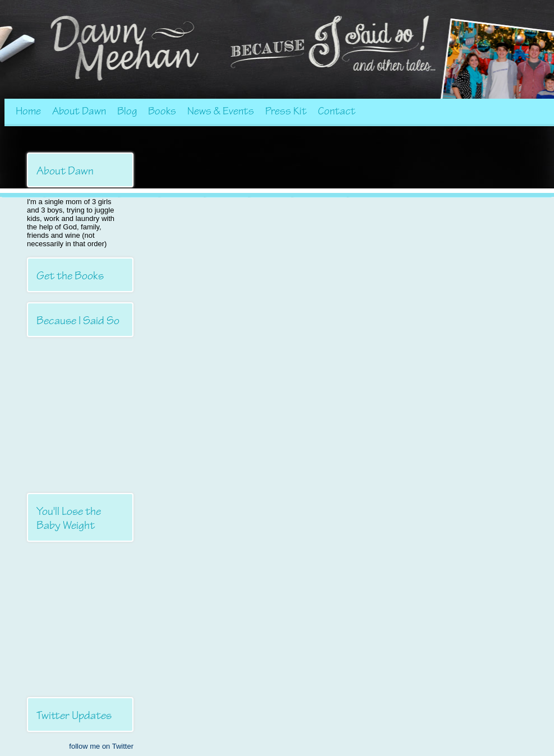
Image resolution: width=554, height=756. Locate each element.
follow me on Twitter (101, 746)
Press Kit (286, 111)
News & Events (221, 111)
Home (28, 111)
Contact (337, 111)
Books (162, 111)
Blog (127, 111)
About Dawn (79, 111)
